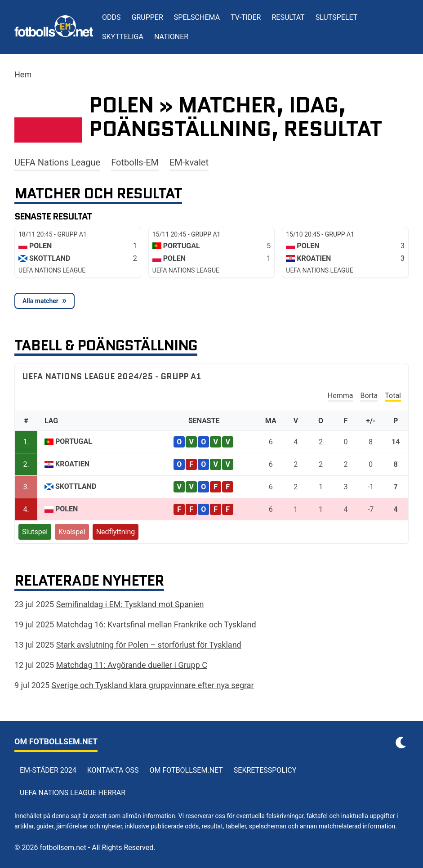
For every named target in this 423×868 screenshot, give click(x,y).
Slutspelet (337, 17)
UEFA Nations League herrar (73, 793)
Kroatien (72, 464)
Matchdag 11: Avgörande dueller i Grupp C (132, 665)
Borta (369, 396)
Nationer (171, 37)
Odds (111, 17)
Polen (67, 509)
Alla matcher (40, 301)
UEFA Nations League (57, 162)
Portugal (74, 441)
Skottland (76, 486)
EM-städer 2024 (48, 770)
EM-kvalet (189, 162)
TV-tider (246, 17)
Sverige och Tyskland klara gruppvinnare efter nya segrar (153, 685)
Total (393, 396)
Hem (23, 74)
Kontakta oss (113, 770)
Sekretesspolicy (265, 770)
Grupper (147, 17)
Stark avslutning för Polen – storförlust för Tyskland (149, 645)
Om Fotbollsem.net (186, 770)
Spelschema (197, 17)
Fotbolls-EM (135, 162)
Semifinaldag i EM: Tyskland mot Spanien (130, 604)
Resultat (288, 17)
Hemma (341, 396)
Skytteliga (123, 37)
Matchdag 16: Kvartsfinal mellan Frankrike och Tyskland (156, 624)
